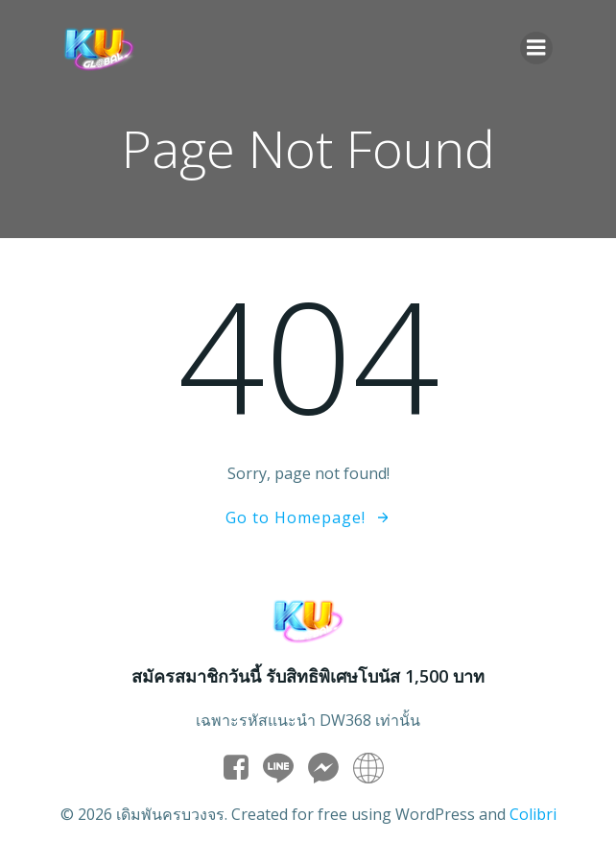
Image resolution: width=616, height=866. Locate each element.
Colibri (533, 814)
